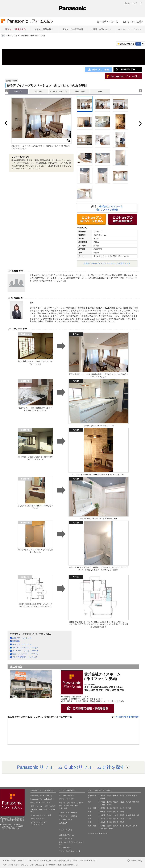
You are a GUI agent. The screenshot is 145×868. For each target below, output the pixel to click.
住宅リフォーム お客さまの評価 (43, 806)
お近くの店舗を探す (44, 29)
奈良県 (128, 815)
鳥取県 (103, 819)
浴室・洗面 (80, 91)
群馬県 (109, 802)
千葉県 (122, 802)
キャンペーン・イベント (130, 29)
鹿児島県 (104, 828)
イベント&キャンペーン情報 (41, 815)
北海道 (103, 796)
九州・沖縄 (92, 826)
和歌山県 (136, 815)
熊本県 (122, 826)
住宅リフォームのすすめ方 (40, 803)
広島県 (122, 819)
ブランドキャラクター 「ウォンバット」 (39, 823)
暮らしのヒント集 (66, 838)
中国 (90, 819)
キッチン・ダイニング (59, 91)
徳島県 (103, 822)
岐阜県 (103, 812)
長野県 (128, 808)
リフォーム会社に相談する (98, 833)
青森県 (109, 796)
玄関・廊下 (63, 808)
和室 (77, 806)
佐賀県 (109, 826)
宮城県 (128, 796)
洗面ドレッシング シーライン (26, 654)
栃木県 (109, 805)
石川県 (116, 808)
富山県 (109, 808)
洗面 (72, 806)
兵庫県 (122, 815)
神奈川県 (136, 802)
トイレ (66, 806)
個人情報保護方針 (62, 861)
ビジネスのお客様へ (133, 22)
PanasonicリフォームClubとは (41, 796)
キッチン (62, 803)
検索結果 (35, 36)
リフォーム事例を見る (15, 29)
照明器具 (16, 641)
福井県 (122, 808)
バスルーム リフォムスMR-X (25, 651)
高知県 (122, 822)
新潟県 (103, 808)
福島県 (103, 798)
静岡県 (109, 812)
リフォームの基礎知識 (72, 29)
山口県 (128, 819)
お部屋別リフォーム (67, 835)
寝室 (100, 91)
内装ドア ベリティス (22, 638)
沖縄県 (111, 828)
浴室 (61, 806)
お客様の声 (63, 823)
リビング (38, 91)
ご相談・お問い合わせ (101, 29)
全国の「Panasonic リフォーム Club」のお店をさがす (107, 263)
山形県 (135, 796)
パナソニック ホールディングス (85, 861)
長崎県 (116, 826)
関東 (90, 802)
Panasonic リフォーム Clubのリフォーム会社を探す (71, 767)
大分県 (128, 826)
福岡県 (103, 826)
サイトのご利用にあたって (14, 861)
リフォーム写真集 (66, 819)
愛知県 (116, 812)
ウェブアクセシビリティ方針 (39, 861)
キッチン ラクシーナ (22, 644)
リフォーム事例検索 (20, 36)
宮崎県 (135, 826)
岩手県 (122, 796)
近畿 (90, 815)
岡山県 (116, 819)
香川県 (109, 822)
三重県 (122, 812)
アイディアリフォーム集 (68, 813)
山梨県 (103, 805)
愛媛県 (116, 822)
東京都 (128, 802)
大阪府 (116, 815)
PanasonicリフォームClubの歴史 (42, 799)
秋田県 (116, 796)
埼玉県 (116, 802)
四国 (90, 822)
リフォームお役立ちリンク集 (70, 851)
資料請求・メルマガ (108, 22)
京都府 (109, 815)
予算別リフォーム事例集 (68, 816)
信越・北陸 (92, 808)
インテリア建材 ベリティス (25, 657)
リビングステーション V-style (25, 647)
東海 (90, 812)
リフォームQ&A (65, 848)
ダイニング (71, 803)
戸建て (62, 799)
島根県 (109, 819)
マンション (70, 799)
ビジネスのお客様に (38, 819)
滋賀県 (103, 815)
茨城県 (103, 802)
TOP (8, 36)
